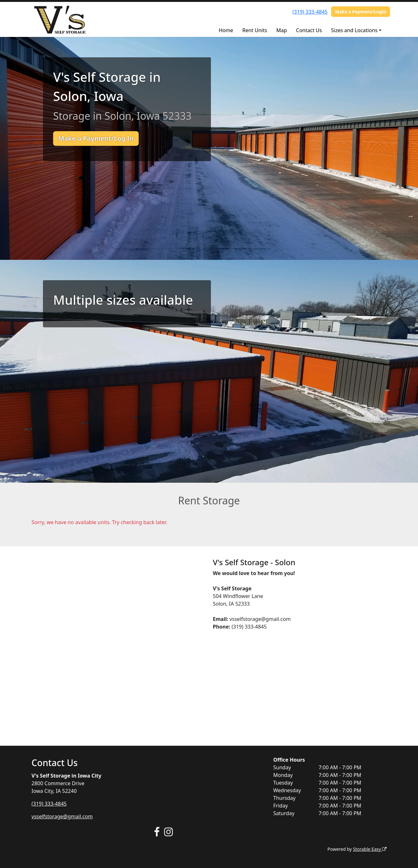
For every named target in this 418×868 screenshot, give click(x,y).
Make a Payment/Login (361, 12)
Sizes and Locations (354, 30)
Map (281, 30)
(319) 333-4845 (310, 12)
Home (226, 30)
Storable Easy (370, 849)
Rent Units (255, 30)
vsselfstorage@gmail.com (62, 816)
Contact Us (309, 30)
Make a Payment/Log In (96, 138)
